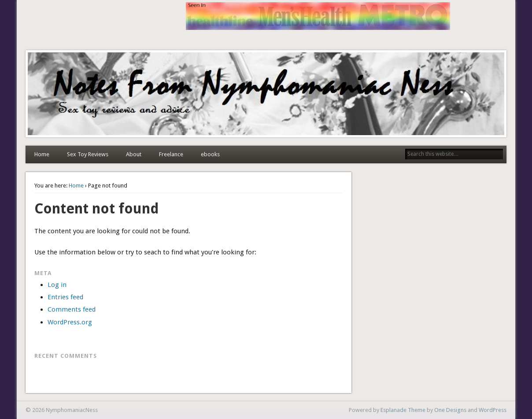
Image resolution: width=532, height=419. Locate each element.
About (134, 154)
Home (42, 154)
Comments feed (72, 309)
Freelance (171, 154)
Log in (57, 285)
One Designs (450, 410)
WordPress (493, 410)
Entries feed (65, 297)
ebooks (210, 154)
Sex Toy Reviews (88, 154)
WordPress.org (70, 322)
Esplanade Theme (403, 410)
